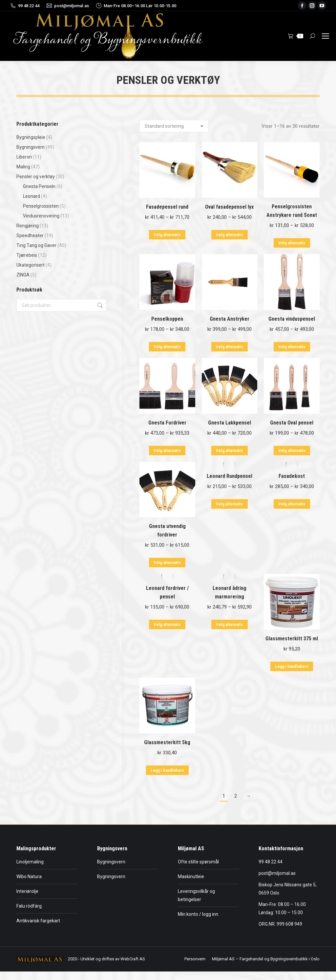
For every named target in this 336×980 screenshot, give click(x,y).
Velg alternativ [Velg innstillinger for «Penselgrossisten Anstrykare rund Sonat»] (292, 243)
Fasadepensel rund (167, 207)
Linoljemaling (30, 862)
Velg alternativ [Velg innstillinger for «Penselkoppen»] (167, 347)
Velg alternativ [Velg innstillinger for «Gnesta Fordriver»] (167, 451)
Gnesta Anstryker (230, 319)
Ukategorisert (31, 265)
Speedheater (30, 236)
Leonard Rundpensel (230, 476)
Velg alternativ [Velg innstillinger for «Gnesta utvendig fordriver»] (167, 563)
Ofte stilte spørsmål (198, 862)
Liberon (24, 157)
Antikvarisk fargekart (38, 921)
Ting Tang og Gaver (36, 245)
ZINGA (23, 275)
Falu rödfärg (29, 906)
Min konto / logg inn (198, 914)
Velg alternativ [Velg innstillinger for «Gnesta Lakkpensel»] (230, 451)
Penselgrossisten (41, 206)
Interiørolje (27, 891)
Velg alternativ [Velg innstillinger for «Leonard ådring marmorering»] (230, 624)
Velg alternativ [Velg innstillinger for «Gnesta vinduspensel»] (292, 347)
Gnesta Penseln (39, 186)
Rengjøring (28, 226)
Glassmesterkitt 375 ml (292, 639)
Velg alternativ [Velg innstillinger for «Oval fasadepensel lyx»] (230, 235)
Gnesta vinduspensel (292, 319)
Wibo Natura (29, 876)
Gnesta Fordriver (167, 423)
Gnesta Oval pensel (292, 423)
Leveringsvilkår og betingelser (196, 895)
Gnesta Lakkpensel (230, 423)
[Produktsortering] (174, 126)
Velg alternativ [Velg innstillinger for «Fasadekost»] (292, 504)
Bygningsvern (31, 147)
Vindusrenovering (41, 216)
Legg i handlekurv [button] (292, 666)
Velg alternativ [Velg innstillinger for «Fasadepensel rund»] (167, 235)
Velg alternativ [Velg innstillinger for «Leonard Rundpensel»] (230, 504)
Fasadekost (292, 476)
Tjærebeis (27, 255)
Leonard (31, 196)
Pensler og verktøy (36, 177)
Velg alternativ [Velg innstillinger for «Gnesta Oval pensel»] (292, 451)
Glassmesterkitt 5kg (167, 742)
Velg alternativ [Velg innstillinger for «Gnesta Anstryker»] (230, 347)
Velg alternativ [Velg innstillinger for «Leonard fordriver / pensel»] (167, 624)
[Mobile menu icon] (325, 36)
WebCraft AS (133, 959)
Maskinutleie (191, 876)
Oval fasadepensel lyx (229, 207)
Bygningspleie (31, 137)
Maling (23, 167)
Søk (99, 305)
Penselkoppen (167, 319)
